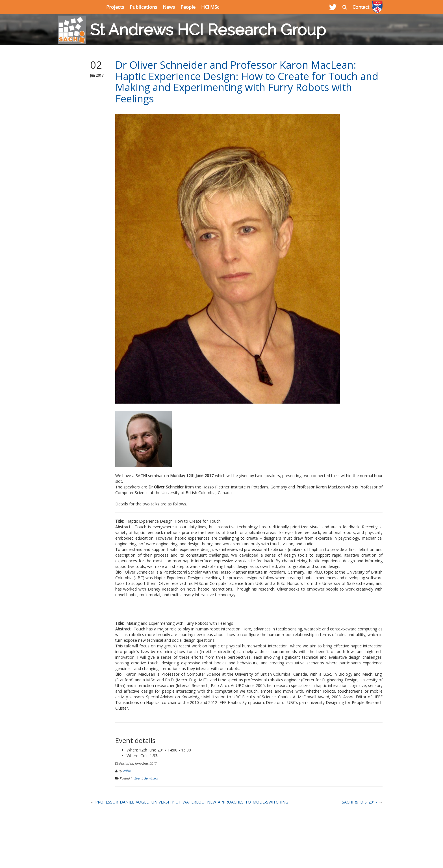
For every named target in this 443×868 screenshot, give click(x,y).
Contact (361, 7)
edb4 (127, 771)
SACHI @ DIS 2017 (360, 802)
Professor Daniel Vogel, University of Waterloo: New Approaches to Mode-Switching (192, 802)
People (188, 7)
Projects (115, 7)
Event (138, 778)
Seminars (151, 778)
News (169, 7)
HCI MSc (210, 7)
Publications (143, 7)
